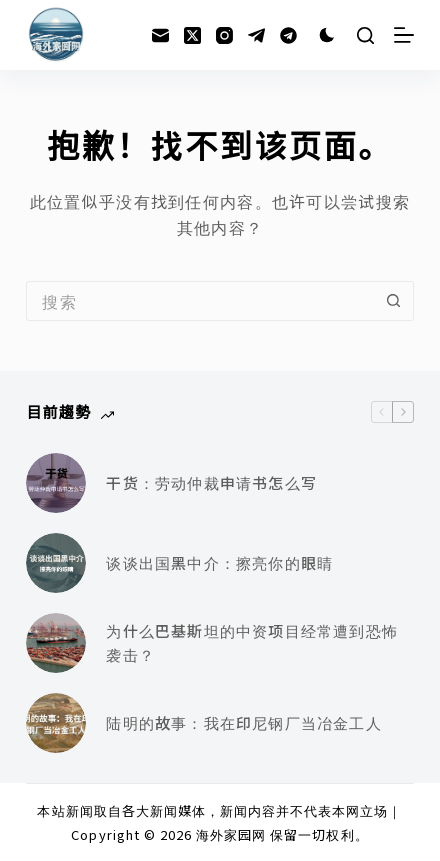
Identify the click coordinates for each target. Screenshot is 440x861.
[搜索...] (199, 301)
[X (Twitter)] (192, 35)
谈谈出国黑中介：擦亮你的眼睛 (219, 562)
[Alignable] (288, 35)
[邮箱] (160, 35)
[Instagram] (224, 35)
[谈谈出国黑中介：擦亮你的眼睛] (56, 563)
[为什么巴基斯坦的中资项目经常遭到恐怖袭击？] (56, 643)
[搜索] (365, 35)
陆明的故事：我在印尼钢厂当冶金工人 (243, 722)
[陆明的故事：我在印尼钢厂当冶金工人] (56, 723)
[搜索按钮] (394, 301)
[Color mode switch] (327, 35)
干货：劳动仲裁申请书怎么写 (211, 482)
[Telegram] (256, 35)
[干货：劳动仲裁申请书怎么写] (56, 483)
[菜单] (404, 35)
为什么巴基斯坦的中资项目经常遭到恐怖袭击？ (252, 643)
